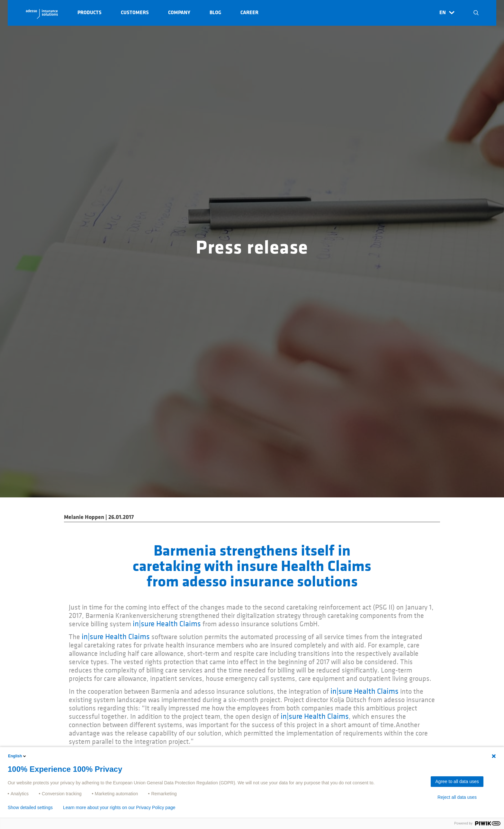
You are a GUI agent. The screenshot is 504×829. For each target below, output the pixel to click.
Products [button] (90, 13)
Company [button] (179, 13)
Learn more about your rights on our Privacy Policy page (119, 807)
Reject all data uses (457, 797)
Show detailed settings (30, 807)
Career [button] (249, 13)
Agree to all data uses (457, 781)
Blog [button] (215, 13)
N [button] (476, 13)
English (18, 756)
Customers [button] (135, 13)
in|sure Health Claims (167, 624)
